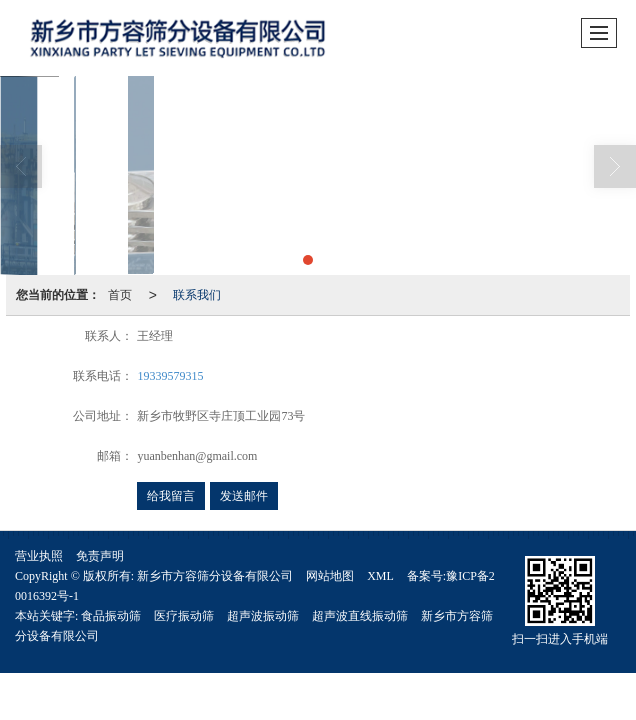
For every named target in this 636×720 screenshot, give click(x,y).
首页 (120, 295)
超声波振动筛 (263, 616)
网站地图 (330, 576)
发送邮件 (244, 496)
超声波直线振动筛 (360, 616)
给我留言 (171, 496)
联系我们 (197, 295)
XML (380, 576)
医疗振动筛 (184, 616)
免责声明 (100, 556)
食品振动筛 (111, 616)
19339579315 (170, 376)
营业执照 (39, 556)
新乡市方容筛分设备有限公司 (215, 576)
